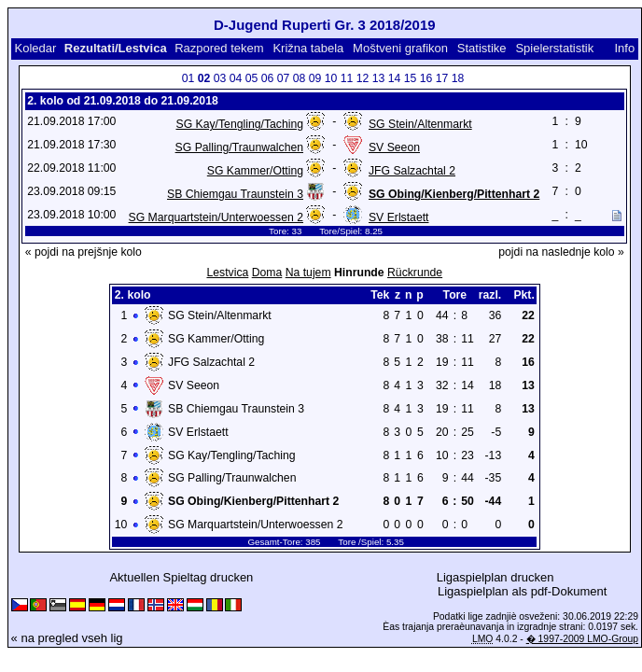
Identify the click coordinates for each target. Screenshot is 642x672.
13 (379, 78)
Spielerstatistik (554, 48)
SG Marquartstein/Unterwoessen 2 (216, 217)
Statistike (482, 48)
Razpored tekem (219, 48)
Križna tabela (308, 48)
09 (315, 78)
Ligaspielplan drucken (495, 577)
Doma (267, 273)
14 (395, 78)
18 (458, 78)
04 (236, 78)
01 (188, 78)
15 (411, 78)
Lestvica (227, 273)
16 (426, 78)
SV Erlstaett (399, 217)
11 (347, 78)
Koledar (35, 48)
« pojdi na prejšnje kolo (84, 252)
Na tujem (308, 273)
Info (624, 48)
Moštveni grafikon (400, 48)
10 (331, 78)
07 (284, 78)
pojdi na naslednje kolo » (561, 252)
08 (300, 78)
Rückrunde (415, 273)
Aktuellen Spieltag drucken (181, 577)
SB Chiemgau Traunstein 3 (235, 194)
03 (220, 78)
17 (442, 78)
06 (268, 78)
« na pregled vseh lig (67, 638)
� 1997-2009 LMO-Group (582, 639)
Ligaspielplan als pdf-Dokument (522, 591)
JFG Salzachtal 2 (412, 171)
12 (363, 78)
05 (252, 78)
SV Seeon (394, 147)
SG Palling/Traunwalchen (239, 147)
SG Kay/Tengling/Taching (239, 124)
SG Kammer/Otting (255, 171)
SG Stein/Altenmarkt (420, 124)
